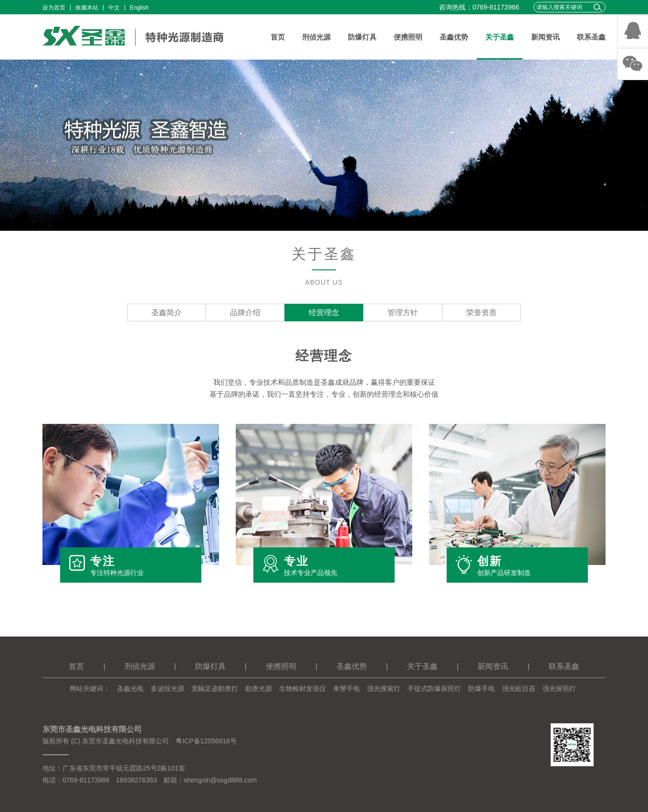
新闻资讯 (545, 37)
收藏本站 (87, 8)
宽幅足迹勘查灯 (215, 689)
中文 (114, 8)
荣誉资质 (481, 313)
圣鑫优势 (454, 37)
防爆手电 (481, 689)
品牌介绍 (245, 313)
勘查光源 (259, 689)
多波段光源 (167, 689)
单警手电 (346, 689)
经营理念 (324, 313)
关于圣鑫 (500, 37)
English (139, 8)
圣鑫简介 (167, 313)
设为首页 (54, 8)
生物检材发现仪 (303, 689)
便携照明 (408, 37)
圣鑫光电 (130, 689)
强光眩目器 (519, 689)
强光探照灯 (559, 689)
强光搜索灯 (384, 689)
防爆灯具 (362, 37)
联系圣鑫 (591, 37)
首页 (278, 37)
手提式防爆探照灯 (434, 689)
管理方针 (403, 313)
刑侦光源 (316, 37)
